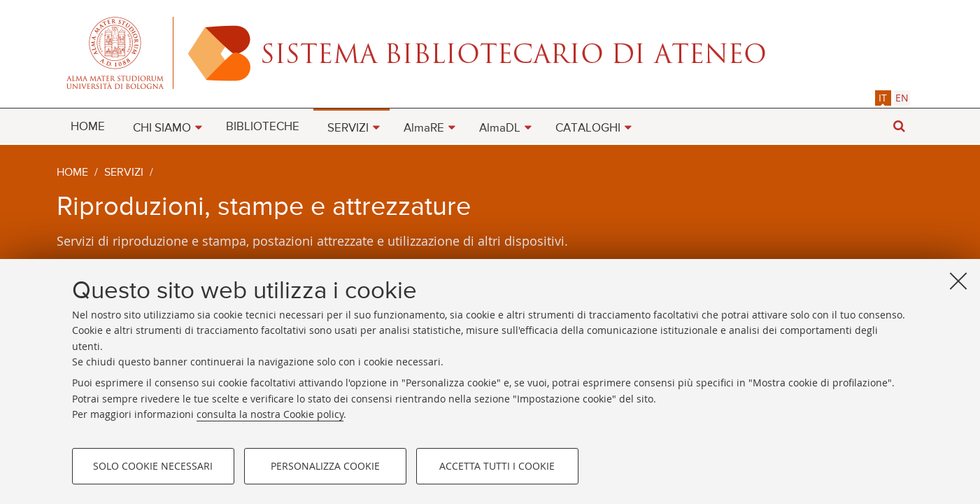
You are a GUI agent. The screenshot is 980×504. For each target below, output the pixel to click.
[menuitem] (88, 126)
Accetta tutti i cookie (497, 466)
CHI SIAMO (162, 128)
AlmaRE (424, 128)
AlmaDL (500, 128)
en (902, 98)
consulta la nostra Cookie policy (270, 414)
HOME (88, 127)
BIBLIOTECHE (263, 127)
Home (72, 173)
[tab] (883, 98)
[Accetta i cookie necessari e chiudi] (958, 281)
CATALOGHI (588, 128)
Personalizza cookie (325, 466)
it (883, 98)
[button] (900, 126)
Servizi (124, 173)
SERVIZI (348, 128)
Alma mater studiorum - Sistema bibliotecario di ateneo (490, 52)
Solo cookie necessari (153, 466)
